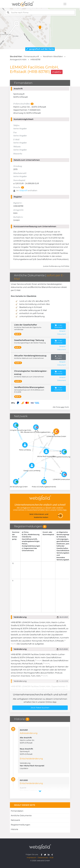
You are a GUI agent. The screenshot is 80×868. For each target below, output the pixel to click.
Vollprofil (23, 191)
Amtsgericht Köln (18, 60)
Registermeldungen (21, 825)
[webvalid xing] (52, 854)
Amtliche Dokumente (21, 816)
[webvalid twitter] (46, 854)
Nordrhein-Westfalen (53, 56)
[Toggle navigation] (65, 4)
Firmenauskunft (31, 56)
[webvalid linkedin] (49, 854)
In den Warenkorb (58, 326)
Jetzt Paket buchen (40, 708)
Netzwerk (15, 820)
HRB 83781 (35, 60)
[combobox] (40, 12)
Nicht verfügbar (58, 357)
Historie (15, 829)
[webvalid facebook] (42, 854)
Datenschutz (43, 858)
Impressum (32, 858)
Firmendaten (17, 811)
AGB (51, 858)
